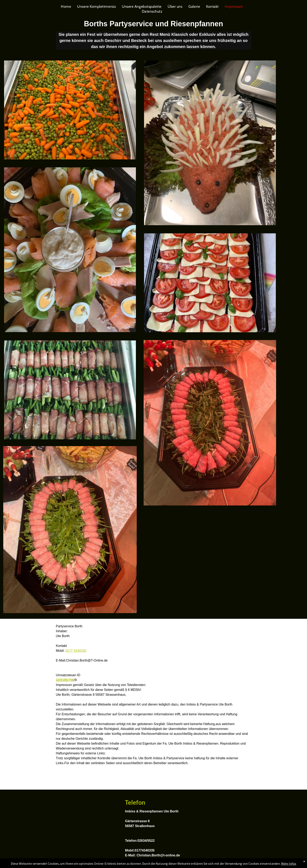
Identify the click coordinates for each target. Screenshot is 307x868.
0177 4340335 (76, 651)
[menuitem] (66, 7)
